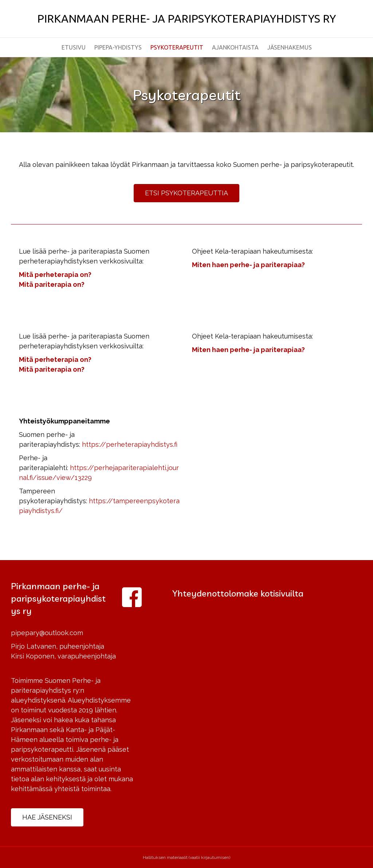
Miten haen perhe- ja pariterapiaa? (248, 265)
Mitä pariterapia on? (52, 284)
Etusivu (74, 47)
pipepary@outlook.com (47, 633)
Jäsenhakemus (290, 47)
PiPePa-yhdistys (118, 47)
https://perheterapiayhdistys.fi (130, 444)
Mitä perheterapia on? (55, 275)
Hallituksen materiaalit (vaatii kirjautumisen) (186, 857)
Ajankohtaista (235, 47)
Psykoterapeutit (177, 47)
